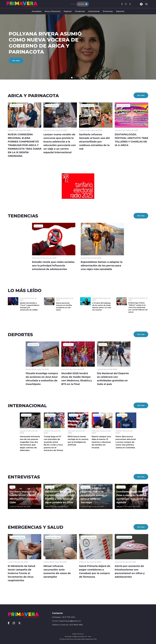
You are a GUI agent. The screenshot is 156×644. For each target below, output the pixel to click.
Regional (68, 11)
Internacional (94, 11)
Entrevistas (108, 11)
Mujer (12, 487)
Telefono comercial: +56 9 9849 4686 (67, 625)
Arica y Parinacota (52, 11)
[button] (69, 78)
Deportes (120, 11)
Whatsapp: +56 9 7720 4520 (64, 617)
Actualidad (37, 11)
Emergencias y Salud (17, 537)
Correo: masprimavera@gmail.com (67, 621)
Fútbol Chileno (33, 345)
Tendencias (80, 11)
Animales (86, 226)
